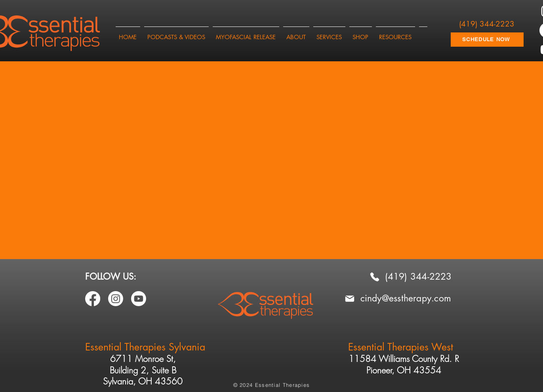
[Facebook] (93, 299)
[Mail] (350, 299)
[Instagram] (116, 299)
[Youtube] (139, 299)
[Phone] (375, 277)
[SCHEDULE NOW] (487, 40)
